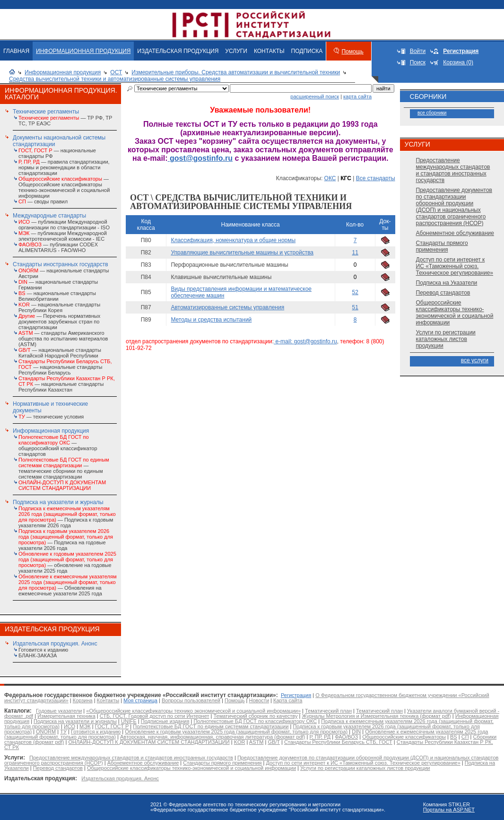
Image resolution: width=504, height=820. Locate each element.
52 (355, 292)
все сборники (432, 113)
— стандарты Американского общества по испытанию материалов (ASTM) (63, 339)
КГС (346, 178)
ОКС (330, 178)
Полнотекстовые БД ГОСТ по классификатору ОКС (255, 721)
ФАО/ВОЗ (346, 737)
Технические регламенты (46, 112)
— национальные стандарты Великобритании (57, 296)
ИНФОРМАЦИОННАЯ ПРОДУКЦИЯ (83, 51)
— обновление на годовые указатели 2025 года (67, 562)
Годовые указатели (59, 711)
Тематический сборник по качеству (255, 716)
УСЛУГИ (236, 51)
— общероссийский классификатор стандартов (58, 445)
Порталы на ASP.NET (449, 810)
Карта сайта (288, 700)
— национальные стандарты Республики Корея (59, 307)
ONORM (46, 732)
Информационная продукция (63, 72)
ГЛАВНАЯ (16, 51)
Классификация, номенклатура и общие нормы (233, 240)
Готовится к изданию (43, 650)
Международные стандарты (49, 216)
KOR (240, 742)
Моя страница (140, 700)
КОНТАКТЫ (269, 51)
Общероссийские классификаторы (404, 737)
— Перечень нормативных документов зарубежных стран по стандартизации (59, 322)
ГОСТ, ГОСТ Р (112, 726)
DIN (356, 732)
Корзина (83, 700)
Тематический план (328, 711)
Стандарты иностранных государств (61, 264)
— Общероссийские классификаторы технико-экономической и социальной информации (64, 187)
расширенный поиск (315, 96)
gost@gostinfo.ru (200, 158)
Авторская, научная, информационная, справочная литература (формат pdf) (213, 737)
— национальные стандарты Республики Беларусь (65, 367)
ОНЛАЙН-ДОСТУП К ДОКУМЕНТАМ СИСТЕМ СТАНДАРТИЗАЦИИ (149, 742)
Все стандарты (376, 178)
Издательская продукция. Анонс (55, 644)
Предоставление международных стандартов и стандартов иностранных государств (453, 170)
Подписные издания (165, 721)
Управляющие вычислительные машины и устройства (242, 253)
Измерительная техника (66, 716)
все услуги (475, 360)
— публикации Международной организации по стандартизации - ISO (64, 225)
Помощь (352, 52)
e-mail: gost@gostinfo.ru (305, 341)
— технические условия (51, 417)
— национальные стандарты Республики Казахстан (67, 384)
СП (465, 737)
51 (355, 307)
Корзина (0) (458, 62)
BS (454, 737)
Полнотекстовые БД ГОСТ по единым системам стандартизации (211, 726)
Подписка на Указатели (447, 283)
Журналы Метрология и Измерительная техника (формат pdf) (376, 716)
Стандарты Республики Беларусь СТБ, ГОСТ (338, 742)
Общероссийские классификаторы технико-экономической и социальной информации (455, 313)
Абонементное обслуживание (455, 233)
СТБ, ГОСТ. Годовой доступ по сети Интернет (155, 716)
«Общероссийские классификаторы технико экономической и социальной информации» (193, 711)
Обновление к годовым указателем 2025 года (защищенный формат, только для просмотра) (236, 732)
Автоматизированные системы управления (227, 307)
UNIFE (129, 721)
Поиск (418, 62)
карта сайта (357, 96)
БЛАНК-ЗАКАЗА (38, 655)
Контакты (108, 700)
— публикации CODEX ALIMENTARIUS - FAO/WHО (58, 247)
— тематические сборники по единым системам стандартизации (64, 468)
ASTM (256, 742)
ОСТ (116, 72)
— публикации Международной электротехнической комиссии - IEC (63, 236)
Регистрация (296, 695)
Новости (259, 700)
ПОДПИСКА (307, 51)
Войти (418, 51)
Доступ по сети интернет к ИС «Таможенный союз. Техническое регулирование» (455, 266)
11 (355, 253)
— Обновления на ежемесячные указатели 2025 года (67, 585)
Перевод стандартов (443, 293)
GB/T (274, 742)
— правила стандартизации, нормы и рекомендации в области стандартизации (64, 167)
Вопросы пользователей (191, 700)
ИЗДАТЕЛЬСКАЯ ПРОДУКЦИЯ (178, 51)
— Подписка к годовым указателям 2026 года (67, 517)
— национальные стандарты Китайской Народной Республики (60, 353)
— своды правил (43, 201)
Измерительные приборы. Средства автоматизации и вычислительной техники (236, 72)
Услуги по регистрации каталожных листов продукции (446, 339)
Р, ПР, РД (320, 737)
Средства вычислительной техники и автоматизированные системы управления (115, 79)
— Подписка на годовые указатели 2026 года (66, 540)
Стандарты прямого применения (442, 246)
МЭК (85, 726)
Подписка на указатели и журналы (58, 502)
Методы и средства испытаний (211, 320)
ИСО (70, 726)
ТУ (63, 732)
